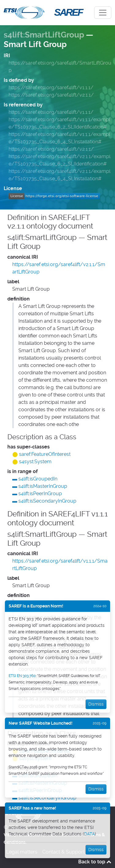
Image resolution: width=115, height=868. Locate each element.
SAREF (68, 12)
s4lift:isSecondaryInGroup (47, 501)
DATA (89, 834)
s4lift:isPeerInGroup (40, 494)
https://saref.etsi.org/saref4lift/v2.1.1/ (51, 95)
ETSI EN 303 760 (22, 676)
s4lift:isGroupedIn (38, 479)
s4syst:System (35, 462)
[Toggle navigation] (103, 13)
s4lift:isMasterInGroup (43, 486)
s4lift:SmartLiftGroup (44, 35)
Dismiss (96, 704)
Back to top (95, 862)
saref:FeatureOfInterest (45, 454)
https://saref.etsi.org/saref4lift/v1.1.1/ (51, 88)
